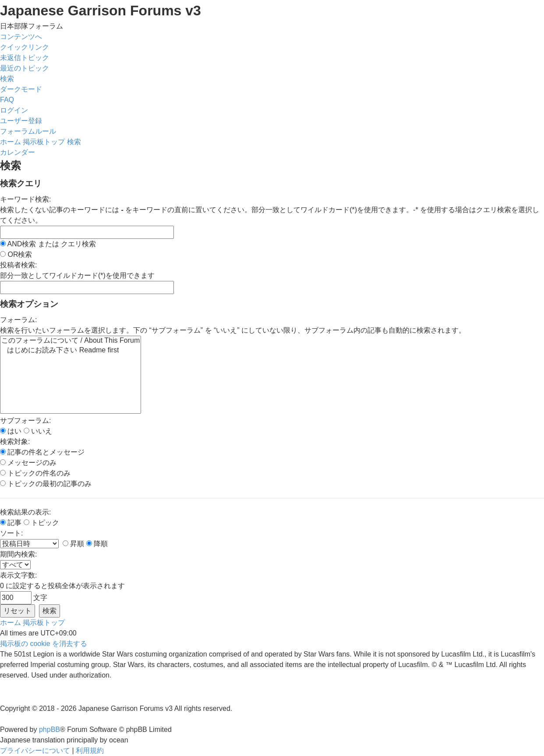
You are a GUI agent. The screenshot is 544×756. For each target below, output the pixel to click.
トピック (41, 523)
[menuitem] (25, 58)
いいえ (38, 431)
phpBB (49, 729)
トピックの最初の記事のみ (46, 484)
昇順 (73, 544)
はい (11, 431)
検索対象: (15, 442)
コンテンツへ (21, 37)
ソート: (11, 533)
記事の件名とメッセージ (42, 452)
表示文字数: (18, 575)
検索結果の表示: (25, 512)
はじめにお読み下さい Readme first (71, 351)
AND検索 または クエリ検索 (48, 244)
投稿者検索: (18, 265)
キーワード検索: (25, 199)
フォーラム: (18, 320)
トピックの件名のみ (35, 473)
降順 (97, 544)
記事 (11, 523)
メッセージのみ (28, 463)
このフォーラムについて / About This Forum (71, 341)
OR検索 (16, 254)
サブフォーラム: (25, 421)
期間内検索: (18, 554)
